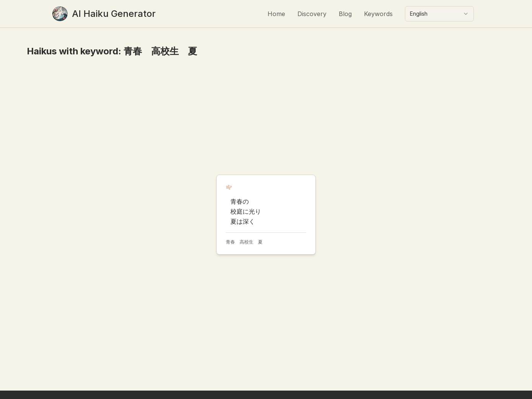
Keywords (378, 14)
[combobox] (439, 14)
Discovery (312, 14)
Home (276, 14)
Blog (345, 14)
